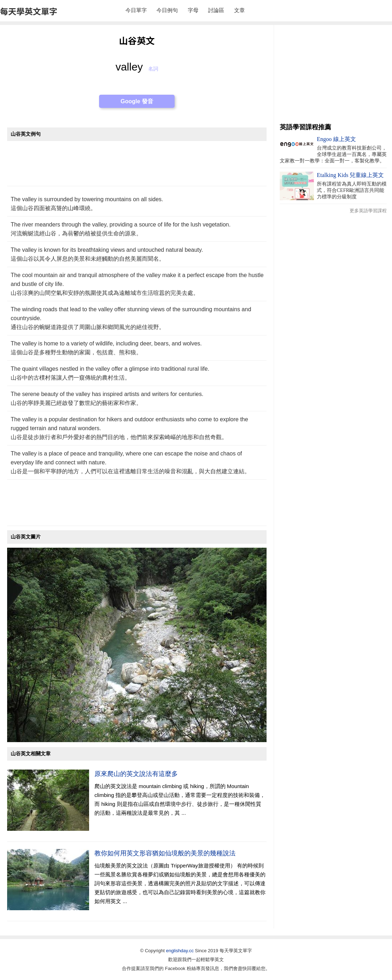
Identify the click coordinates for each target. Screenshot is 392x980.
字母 (193, 10)
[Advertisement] (137, 167)
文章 (239, 10)
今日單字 (136, 10)
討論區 (216, 10)
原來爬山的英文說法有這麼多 (136, 774)
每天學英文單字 (29, 11)
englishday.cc (180, 951)
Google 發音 (137, 101)
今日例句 (167, 10)
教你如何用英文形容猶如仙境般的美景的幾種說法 (165, 853)
